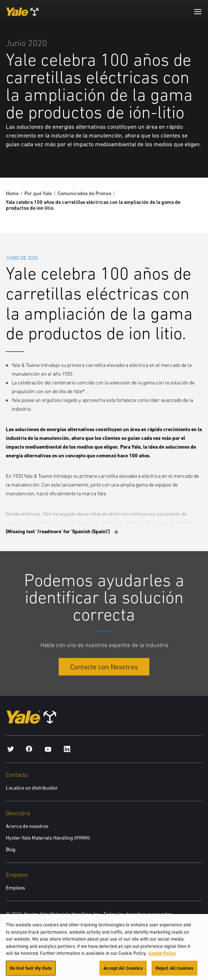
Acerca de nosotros (27, 826)
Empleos (15, 888)
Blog (11, 849)
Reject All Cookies (174, 971)
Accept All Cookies (123, 971)
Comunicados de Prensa (84, 193)
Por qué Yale (38, 193)
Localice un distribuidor (32, 788)
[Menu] (198, 12)
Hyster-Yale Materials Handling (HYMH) (48, 838)
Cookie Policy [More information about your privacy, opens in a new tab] (162, 956)
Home (12, 193)
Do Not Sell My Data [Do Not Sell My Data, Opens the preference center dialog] (31, 971)
